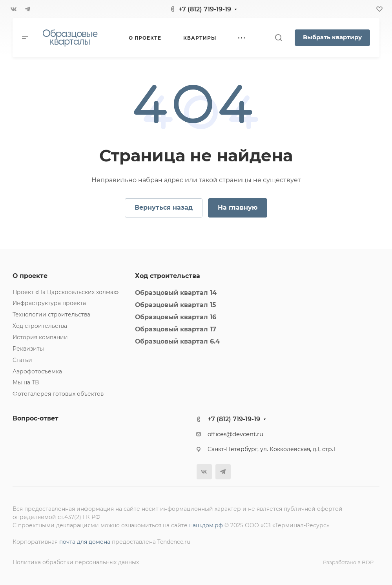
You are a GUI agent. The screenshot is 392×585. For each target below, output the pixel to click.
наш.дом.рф (206, 525)
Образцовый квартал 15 (176, 305)
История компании (40, 337)
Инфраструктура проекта (49, 303)
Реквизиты (28, 349)
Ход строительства (40, 326)
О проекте (30, 276)
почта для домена (85, 542)
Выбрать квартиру (332, 37)
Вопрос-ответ (36, 418)
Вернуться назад (164, 207)
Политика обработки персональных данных (76, 562)
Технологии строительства (51, 314)
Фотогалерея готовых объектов (58, 394)
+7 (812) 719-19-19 (205, 9)
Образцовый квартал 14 (176, 293)
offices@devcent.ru (235, 434)
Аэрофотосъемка (37, 371)
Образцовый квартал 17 (176, 329)
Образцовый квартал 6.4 (177, 341)
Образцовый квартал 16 (176, 317)
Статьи (22, 360)
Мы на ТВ (26, 382)
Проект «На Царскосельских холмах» (66, 292)
